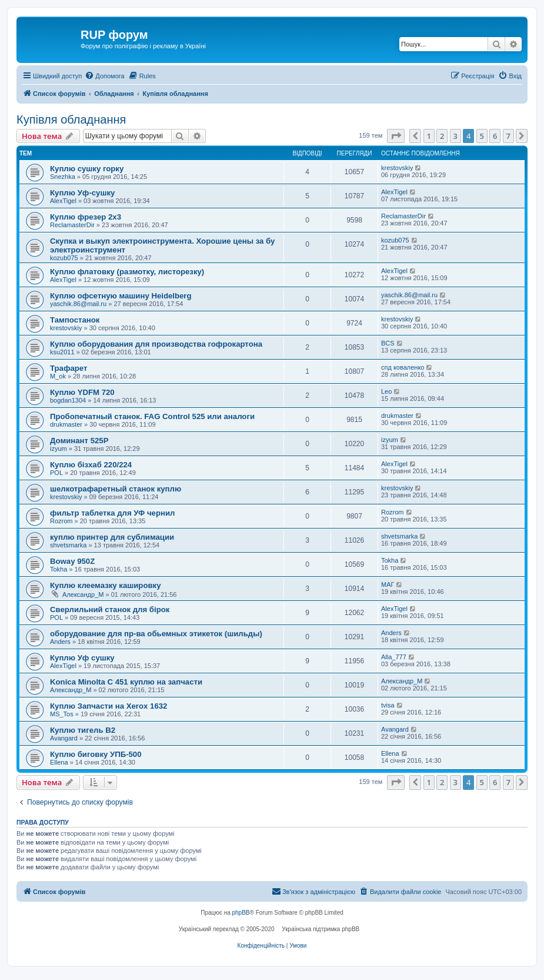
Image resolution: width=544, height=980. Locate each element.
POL (56, 473)
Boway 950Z (72, 561)
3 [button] (455, 136)
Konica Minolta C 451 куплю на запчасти (126, 682)
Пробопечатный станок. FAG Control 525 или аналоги (152, 416)
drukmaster (66, 424)
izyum (59, 449)
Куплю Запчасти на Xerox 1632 (109, 706)
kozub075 (64, 258)
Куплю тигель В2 (83, 730)
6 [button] (495, 136)
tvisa (388, 705)
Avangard (64, 738)
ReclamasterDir (72, 225)
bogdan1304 (68, 400)
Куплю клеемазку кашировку (106, 585)
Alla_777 (394, 657)
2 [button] (442, 136)
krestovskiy (397, 168)
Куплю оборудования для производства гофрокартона (156, 344)
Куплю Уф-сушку (82, 193)
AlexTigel (63, 201)
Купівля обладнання (71, 119)
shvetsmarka (68, 545)
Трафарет (69, 368)
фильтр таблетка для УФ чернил (112, 513)
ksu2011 (62, 352)
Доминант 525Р (79, 441)
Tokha (59, 569)
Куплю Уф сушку (82, 658)
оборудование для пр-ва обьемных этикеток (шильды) (156, 634)
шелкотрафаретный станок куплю (116, 489)
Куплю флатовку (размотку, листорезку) (127, 272)
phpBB (241, 913)
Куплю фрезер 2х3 (86, 217)
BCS (388, 343)
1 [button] (429, 136)
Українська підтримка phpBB (321, 929)
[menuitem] (104, 76)
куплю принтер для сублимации (112, 537)
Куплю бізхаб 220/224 (91, 465)
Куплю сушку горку (87, 169)
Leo (386, 391)
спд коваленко (403, 367)
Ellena (59, 762)
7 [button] (508, 136)
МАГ (388, 584)
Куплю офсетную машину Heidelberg (121, 296)
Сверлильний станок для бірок (110, 609)
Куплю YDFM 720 (82, 392)
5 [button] (482, 136)
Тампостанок (75, 320)
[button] (396, 136)
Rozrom (61, 521)
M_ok (58, 376)
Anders (60, 642)
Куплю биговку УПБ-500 (96, 754)
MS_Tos (62, 714)
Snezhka (63, 177)
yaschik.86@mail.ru (78, 304)
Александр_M (83, 594)
